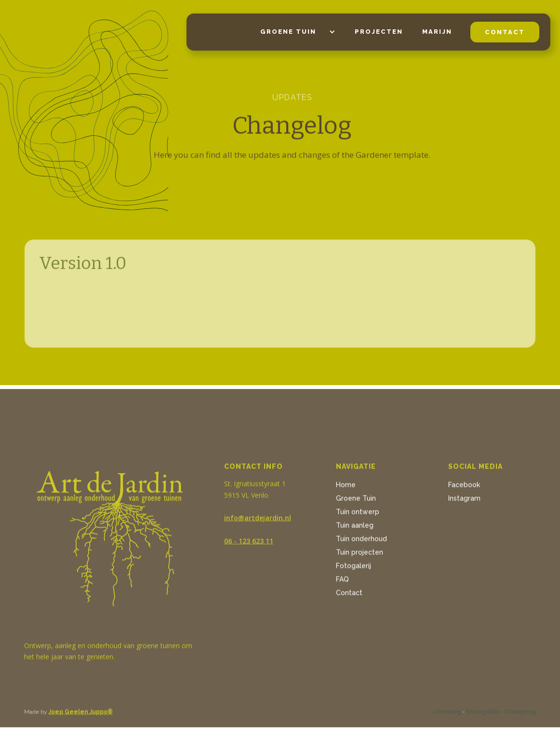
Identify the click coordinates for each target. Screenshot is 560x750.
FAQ (342, 581)
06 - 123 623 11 (249, 543)
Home (346, 487)
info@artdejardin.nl (258, 520)
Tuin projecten (360, 554)
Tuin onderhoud (361, 541)
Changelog (520, 714)
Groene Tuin (356, 500)
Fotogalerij (353, 568)
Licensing (447, 714)
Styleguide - (484, 714)
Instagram (464, 500)
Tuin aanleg (355, 527)
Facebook (464, 487)
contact (505, 32)
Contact (349, 595)
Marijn (437, 32)
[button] (293, 32)
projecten (379, 32)
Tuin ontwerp (358, 514)
